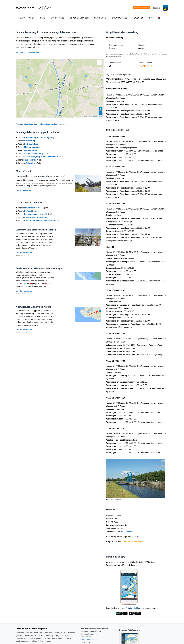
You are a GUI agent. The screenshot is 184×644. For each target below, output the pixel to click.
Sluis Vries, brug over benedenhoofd (42, 157)
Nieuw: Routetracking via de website (34, 307)
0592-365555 (127, 532)
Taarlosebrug (30, 160)
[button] (100, 63)
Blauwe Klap (30, 141)
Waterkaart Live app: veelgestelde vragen (36, 230)
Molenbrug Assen (32, 147)
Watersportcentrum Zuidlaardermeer (43, 221)
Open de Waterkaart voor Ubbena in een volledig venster (41, 124)
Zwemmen (139, 18)
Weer (32, 18)
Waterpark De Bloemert (37, 217)
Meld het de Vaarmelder (133, 542)
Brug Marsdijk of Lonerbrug (37, 138)
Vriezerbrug (31, 163)
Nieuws (21, 18)
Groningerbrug (31, 150)
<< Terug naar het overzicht (27, 52)
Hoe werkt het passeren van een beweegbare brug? (41, 176)
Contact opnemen (87, 640)
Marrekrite (101, 18)
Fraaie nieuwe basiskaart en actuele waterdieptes (40, 268)
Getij (44, 18)
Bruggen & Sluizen (79, 18)
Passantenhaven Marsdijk (36, 214)
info (151, 18)
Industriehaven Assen (34, 208)
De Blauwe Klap (31, 144)
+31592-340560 (145, 66)
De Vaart (28, 211)
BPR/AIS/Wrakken (121, 18)
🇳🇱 (160, 18)
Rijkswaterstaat (98, 117)
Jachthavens (59, 18)
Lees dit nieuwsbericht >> (25, 253)
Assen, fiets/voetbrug (34, 154)
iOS (127, 608)
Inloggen (157, 8)
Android (135, 608)
